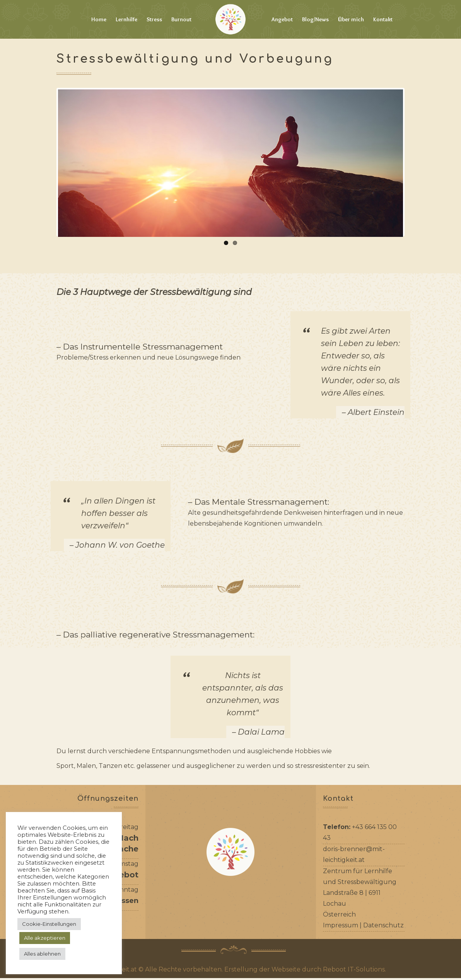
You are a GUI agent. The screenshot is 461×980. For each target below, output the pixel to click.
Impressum (341, 927)
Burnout (181, 19)
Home (99, 19)
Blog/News (315, 19)
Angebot (282, 19)
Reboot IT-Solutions (354, 971)
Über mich (351, 19)
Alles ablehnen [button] (42, 954)
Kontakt (383, 19)
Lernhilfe (126, 19)
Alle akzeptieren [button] (45, 938)
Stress (154, 19)
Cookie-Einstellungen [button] (49, 924)
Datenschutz (383, 927)
